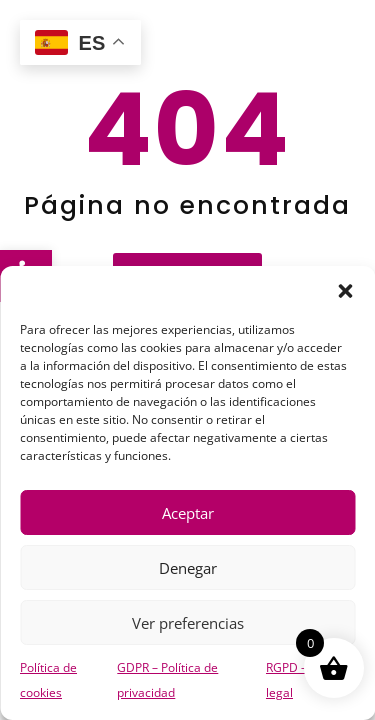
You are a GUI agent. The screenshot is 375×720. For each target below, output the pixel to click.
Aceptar (188, 513)
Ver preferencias (188, 623)
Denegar (188, 568)
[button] (345, 291)
